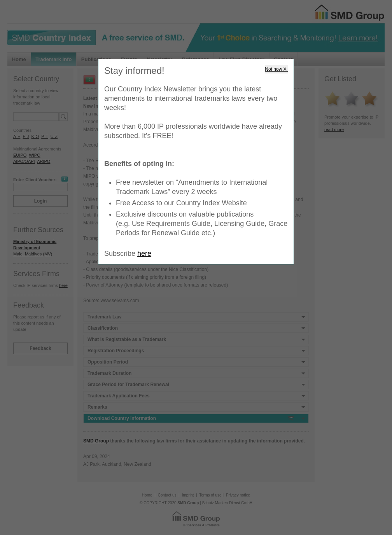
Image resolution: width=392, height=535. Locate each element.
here (144, 254)
